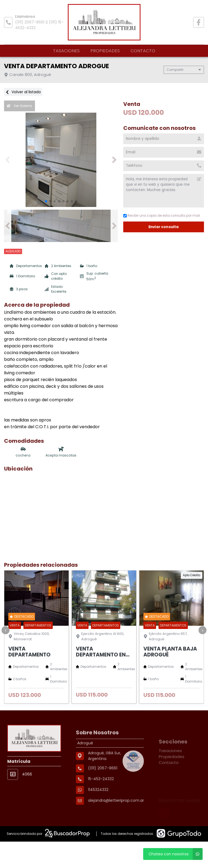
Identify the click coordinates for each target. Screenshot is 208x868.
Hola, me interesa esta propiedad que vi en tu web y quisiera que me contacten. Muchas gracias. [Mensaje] (164, 191)
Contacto (143, 51)
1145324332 (98, 809)
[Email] (164, 152)
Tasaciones (66, 51)
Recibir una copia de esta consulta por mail (162, 215)
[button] (114, 160)
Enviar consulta (164, 227)
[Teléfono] (164, 166)
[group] (61, 160)
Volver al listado (23, 92)
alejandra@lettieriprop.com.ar (116, 820)
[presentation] (5, 630)
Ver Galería (20, 106)
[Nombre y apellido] (164, 139)
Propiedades (105, 51)
